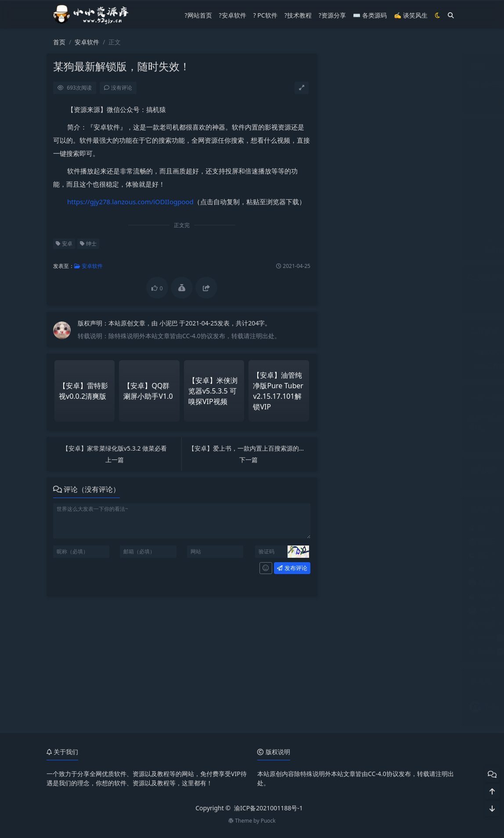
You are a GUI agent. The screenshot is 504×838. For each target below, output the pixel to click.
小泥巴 (169, 323)
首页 (59, 42)
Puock (268, 821)
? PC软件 (265, 15)
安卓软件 (87, 42)
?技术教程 (298, 15)
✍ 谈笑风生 (411, 15)
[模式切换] (438, 15)
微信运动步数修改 (399, 352)
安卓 (64, 244)
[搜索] (451, 15)
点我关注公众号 (390, 100)
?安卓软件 (233, 15)
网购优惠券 (349, 352)
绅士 (88, 244)
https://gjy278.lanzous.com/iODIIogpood (130, 202)
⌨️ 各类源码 (370, 15)
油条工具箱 (349, 366)
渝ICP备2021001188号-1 (268, 808)
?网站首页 (198, 15)
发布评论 (292, 568)
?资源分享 (332, 15)
